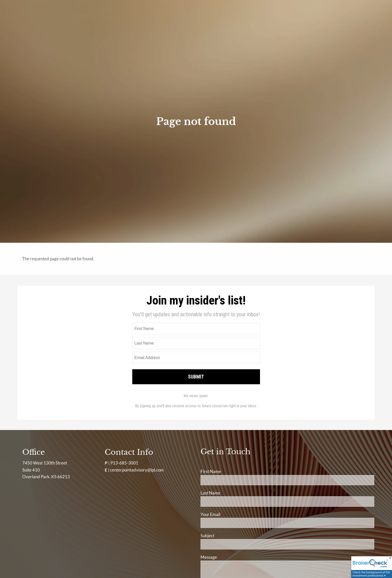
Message (228, 557)
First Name (211, 471)
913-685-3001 (124, 463)
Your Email (230, 514)
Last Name (210, 493)
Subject (227, 536)
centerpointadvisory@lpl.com (137, 470)
